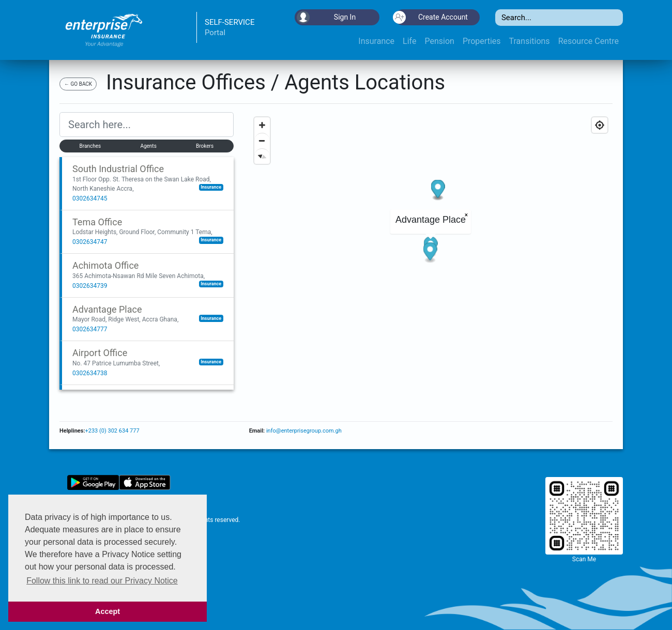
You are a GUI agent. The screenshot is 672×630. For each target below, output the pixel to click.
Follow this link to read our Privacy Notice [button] (102, 581)
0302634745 (90, 198)
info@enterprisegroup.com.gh (303, 431)
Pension (439, 41)
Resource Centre (589, 41)
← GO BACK (78, 84)
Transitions (530, 41)
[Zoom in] (262, 125)
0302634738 (90, 373)
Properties (482, 41)
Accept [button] (108, 611)
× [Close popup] (466, 215)
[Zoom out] (262, 141)
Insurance (376, 41)
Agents (148, 146)
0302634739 (90, 286)
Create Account (431, 17)
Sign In (326, 17)
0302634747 (90, 242)
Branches (90, 146)
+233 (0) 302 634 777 (112, 431)
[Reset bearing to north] (262, 156)
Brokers (205, 146)
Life (409, 41)
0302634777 (90, 329)
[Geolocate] (600, 125)
